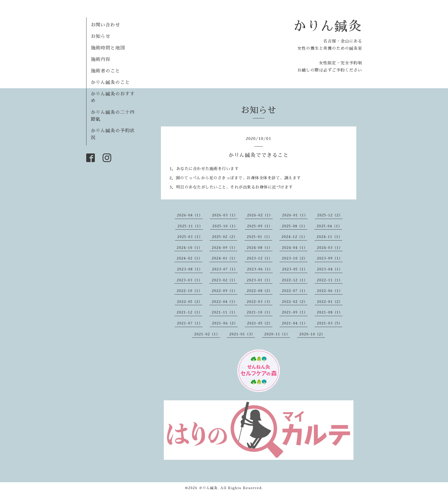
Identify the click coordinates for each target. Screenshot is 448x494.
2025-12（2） (330, 215)
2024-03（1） (330, 248)
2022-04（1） (225, 302)
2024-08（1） (260, 248)
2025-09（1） (260, 226)
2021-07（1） (190, 323)
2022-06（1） (330, 291)
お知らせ (101, 36)
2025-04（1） (329, 226)
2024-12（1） (294, 237)
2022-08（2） (260, 291)
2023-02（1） (225, 280)
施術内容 (101, 59)
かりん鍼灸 (328, 26)
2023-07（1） (225, 269)
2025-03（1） (190, 237)
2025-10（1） (225, 226)
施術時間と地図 (108, 48)
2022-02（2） (295, 302)
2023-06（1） (260, 269)
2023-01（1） (260, 280)
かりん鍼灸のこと (110, 82)
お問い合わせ (105, 25)
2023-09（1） (330, 258)
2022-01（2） (330, 302)
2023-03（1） (190, 280)
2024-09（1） (225, 248)
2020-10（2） (312, 334)
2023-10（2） (295, 258)
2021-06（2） (225, 323)
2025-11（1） (190, 226)
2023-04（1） (330, 269)
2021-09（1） (295, 312)
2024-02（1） (190, 258)
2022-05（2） (190, 302)
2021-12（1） (190, 312)
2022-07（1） (295, 291)
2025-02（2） (225, 237)
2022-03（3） (260, 302)
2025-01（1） (259, 237)
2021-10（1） (260, 312)
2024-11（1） (329, 237)
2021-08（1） (330, 312)
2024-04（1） (295, 248)
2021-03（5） (330, 323)
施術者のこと (105, 71)
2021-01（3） (242, 334)
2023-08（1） (190, 269)
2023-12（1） (260, 258)
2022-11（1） (330, 280)
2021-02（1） (207, 334)
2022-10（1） (190, 291)
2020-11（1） (277, 334)
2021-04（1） (295, 323)
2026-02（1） (260, 215)
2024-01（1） (225, 258)
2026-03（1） (225, 215)
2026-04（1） (190, 215)
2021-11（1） (225, 312)
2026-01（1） (295, 215)
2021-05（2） (260, 323)
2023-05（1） (295, 269)
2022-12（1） (295, 280)
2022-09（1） (225, 291)
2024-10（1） (190, 248)
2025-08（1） (295, 226)
